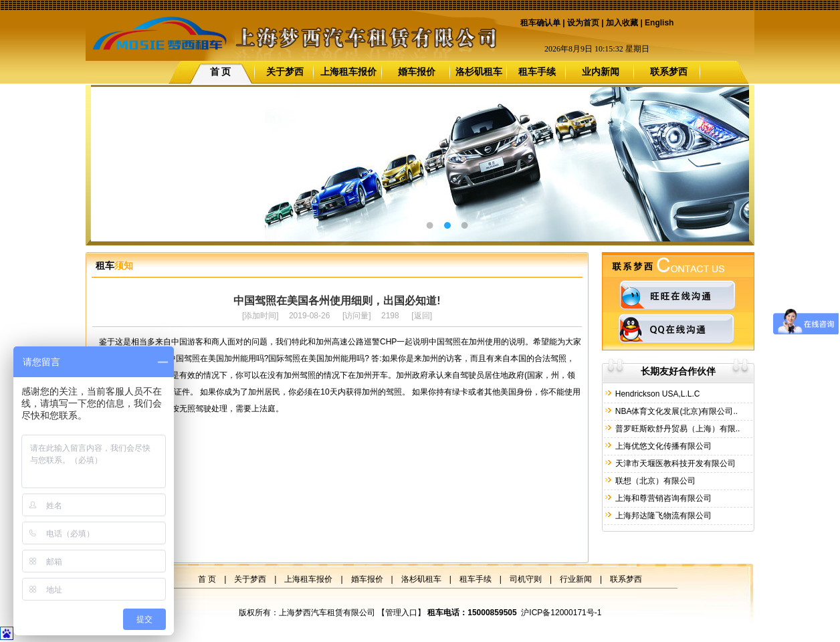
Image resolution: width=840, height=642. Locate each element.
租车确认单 (540, 23)
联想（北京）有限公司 (654, 481)
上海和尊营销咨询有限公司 (662, 498)
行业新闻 (576, 579)
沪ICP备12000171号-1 (561, 613)
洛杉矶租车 (479, 72)
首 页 (221, 72)
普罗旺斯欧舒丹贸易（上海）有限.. (676, 429)
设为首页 (583, 23)
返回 (422, 316)
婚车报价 (417, 72)
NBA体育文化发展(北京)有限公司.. (675, 411)
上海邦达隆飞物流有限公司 (662, 516)
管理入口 (401, 613)
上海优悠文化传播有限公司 (662, 446)
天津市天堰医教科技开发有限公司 (674, 463)
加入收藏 (622, 23)
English (659, 23)
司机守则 (526, 579)
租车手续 (537, 72)
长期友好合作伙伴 (678, 371)
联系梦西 (669, 72)
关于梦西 (285, 72)
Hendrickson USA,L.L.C (656, 394)
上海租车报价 (348, 72)
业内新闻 (601, 72)
